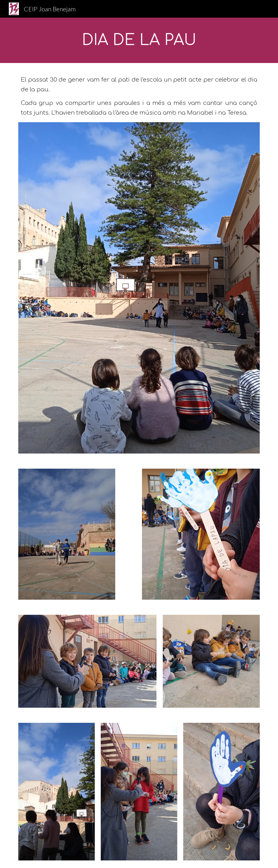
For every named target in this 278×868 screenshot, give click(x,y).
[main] (139, 40)
